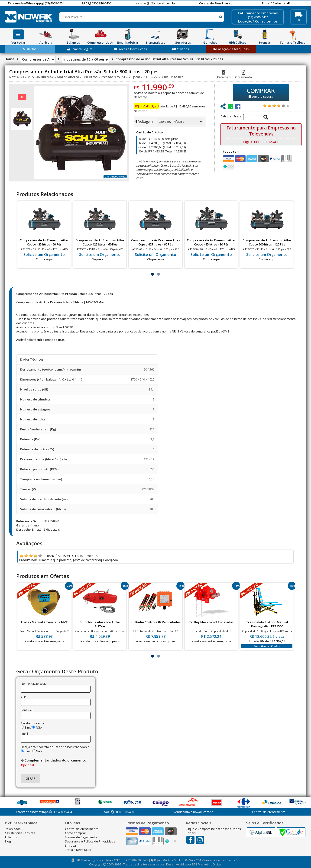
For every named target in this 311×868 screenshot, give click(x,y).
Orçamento (243, 75)
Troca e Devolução (78, 850)
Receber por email (33, 723)
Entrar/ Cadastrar (275, 3)
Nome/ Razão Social (34, 684)
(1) (287, 106)
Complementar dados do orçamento (54, 762)
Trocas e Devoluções (130, 49)
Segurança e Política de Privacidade (90, 841)
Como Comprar (76, 833)
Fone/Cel (27, 710)
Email (24, 734)
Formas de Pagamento (81, 837)
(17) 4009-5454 (53, 3)
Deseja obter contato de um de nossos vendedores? (56, 747)
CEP (23, 697)
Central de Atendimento (216, 3)
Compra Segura (80, 49)
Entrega (70, 845)
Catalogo (224, 75)
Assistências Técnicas (20, 833)
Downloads (13, 829)
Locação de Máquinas (231, 49)
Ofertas (30, 49)
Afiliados (181, 49)
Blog (8, 841)
